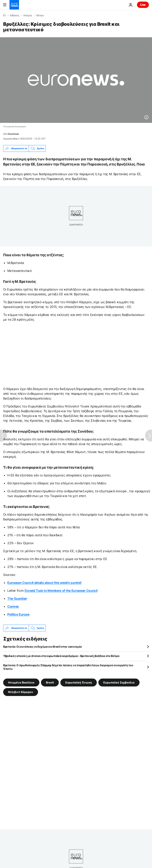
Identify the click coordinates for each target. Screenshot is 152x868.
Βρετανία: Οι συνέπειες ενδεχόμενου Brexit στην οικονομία (42, 647)
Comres (13, 606)
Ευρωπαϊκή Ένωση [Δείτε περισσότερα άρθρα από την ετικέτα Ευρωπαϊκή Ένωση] (79, 682)
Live (143, 5)
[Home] (4, 15)
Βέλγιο (40, 15)
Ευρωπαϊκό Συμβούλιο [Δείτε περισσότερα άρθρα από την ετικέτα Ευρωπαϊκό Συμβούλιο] (119, 682)
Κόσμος (28, 15)
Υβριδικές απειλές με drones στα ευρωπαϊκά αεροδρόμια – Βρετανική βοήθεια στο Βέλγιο (61, 656)
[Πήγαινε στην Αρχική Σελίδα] (14, 5)
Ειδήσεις (15, 15)
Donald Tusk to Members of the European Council (61, 591)
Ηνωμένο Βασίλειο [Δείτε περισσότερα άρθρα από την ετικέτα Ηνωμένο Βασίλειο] (21, 682)
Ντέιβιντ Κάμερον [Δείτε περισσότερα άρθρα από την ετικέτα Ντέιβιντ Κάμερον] (21, 692)
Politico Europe (18, 614)
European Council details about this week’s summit (44, 583)
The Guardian (17, 598)
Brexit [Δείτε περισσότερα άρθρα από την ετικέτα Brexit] (50, 682)
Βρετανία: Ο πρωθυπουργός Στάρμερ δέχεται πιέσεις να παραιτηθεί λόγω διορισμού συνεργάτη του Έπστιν (68, 667)
